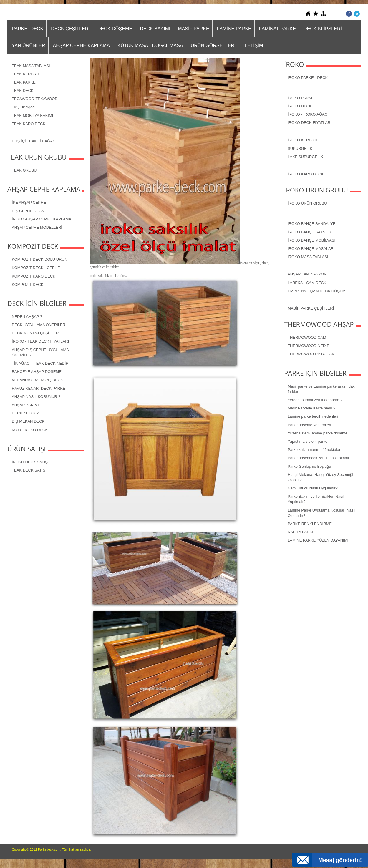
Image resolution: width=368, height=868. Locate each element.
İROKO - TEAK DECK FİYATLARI (40, 341)
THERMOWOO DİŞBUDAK (311, 354)
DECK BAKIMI (155, 29)
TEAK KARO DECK (29, 124)
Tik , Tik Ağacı (24, 107)
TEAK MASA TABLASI (31, 66)
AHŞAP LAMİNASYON (307, 274)
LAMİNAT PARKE (277, 29)
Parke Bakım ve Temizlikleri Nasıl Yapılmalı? (316, 499)
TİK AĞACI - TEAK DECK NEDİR (40, 363)
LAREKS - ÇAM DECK (307, 283)
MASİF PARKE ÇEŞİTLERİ (311, 308)
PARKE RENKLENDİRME (310, 524)
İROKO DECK (300, 106)
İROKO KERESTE (303, 140)
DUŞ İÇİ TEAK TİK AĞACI (34, 141)
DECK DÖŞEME (115, 29)
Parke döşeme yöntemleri (309, 425)
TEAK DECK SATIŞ (29, 470)
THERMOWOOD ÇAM (307, 337)
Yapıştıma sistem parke (308, 441)
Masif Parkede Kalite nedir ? (312, 408)
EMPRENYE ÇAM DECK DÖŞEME (318, 291)
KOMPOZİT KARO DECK (34, 276)
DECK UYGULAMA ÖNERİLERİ (39, 325)
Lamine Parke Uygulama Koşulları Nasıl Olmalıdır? (321, 513)
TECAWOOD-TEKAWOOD (35, 99)
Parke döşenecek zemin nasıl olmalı (318, 458)
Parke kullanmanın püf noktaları (315, 450)
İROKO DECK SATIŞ (30, 462)
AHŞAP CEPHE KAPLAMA (82, 45)
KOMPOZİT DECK (28, 284)
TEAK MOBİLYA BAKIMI (32, 116)
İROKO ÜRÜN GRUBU (307, 203)
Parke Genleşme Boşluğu (309, 466)
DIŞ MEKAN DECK (28, 421)
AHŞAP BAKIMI (25, 405)
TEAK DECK (23, 91)
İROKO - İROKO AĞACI (308, 114)
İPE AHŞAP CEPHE (29, 202)
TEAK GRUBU (24, 170)
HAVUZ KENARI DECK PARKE (39, 388)
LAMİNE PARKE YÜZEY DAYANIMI (318, 540)
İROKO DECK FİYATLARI (310, 123)
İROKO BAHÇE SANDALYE (311, 224)
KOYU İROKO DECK (30, 430)
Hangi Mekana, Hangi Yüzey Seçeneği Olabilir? (320, 477)
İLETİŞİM (253, 45)
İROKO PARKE (301, 98)
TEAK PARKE (24, 82)
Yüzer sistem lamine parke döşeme (318, 433)
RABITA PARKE (301, 532)
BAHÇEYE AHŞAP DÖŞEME (37, 372)
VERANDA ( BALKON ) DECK (37, 380)
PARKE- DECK (28, 29)
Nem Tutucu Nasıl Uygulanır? (313, 488)
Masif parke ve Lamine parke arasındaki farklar (322, 389)
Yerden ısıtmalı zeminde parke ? (315, 400)
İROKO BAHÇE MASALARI (311, 249)
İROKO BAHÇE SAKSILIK (310, 232)
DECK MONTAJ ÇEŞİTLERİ (36, 333)
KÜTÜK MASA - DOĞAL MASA (150, 45)
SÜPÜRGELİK (300, 148)
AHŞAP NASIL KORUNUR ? (36, 397)
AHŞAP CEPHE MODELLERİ (37, 227)
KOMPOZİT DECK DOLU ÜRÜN (39, 259)
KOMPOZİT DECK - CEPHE (36, 268)
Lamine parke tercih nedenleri (313, 416)
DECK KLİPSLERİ (323, 29)
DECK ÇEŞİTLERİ (70, 29)
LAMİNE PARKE (234, 29)
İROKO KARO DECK (306, 174)
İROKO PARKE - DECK (308, 78)
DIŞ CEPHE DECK (28, 211)
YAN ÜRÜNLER (29, 45)
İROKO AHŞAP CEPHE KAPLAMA (42, 219)
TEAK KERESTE (26, 74)
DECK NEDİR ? (25, 413)
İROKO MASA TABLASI (308, 257)
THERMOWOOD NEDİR (309, 346)
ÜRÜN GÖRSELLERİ (213, 45)
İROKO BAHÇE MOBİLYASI (311, 240)
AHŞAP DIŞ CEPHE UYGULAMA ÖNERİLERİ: (40, 352)
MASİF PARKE (193, 29)
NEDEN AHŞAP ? (27, 317)
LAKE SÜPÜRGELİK (305, 157)
